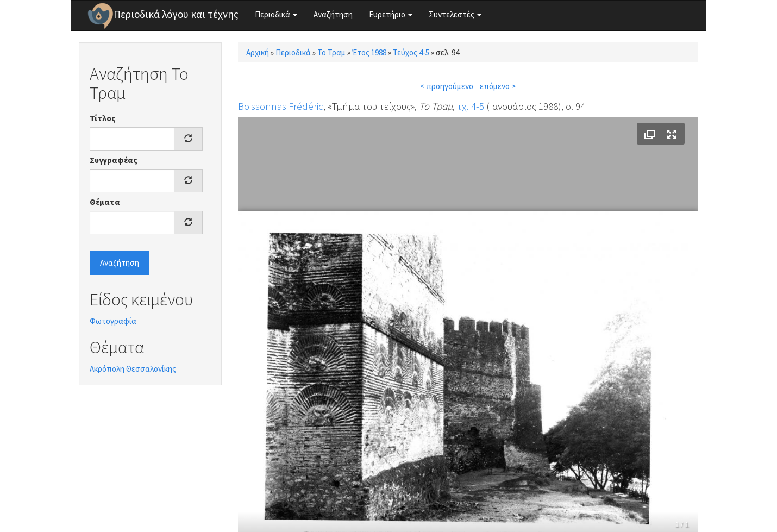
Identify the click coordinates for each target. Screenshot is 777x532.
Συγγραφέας (114, 160)
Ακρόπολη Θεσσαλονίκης (133, 369)
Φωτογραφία (113, 321)
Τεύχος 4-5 (411, 52)
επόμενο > (498, 86)
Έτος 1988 (369, 52)
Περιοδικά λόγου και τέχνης (176, 14)
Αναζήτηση (333, 14)
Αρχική (258, 52)
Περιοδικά (276, 14)
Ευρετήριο (391, 14)
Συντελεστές (455, 14)
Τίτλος (103, 118)
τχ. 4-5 (471, 106)
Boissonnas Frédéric (281, 106)
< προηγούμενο (447, 86)
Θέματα (105, 202)
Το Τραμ (331, 52)
